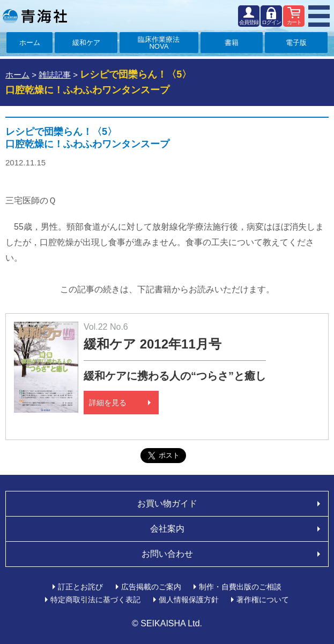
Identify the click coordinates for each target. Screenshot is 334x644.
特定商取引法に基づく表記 (95, 600)
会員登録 (249, 22)
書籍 (232, 43)
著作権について (263, 600)
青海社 (35, 16)
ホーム (30, 43)
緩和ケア (86, 43)
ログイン (271, 22)
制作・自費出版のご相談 (240, 587)
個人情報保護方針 (189, 600)
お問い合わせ (167, 554)
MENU (319, 16)
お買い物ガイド (167, 503)
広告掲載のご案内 (151, 587)
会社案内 (167, 529)
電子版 (296, 43)
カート (294, 22)
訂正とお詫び (80, 587)
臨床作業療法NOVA (159, 43)
